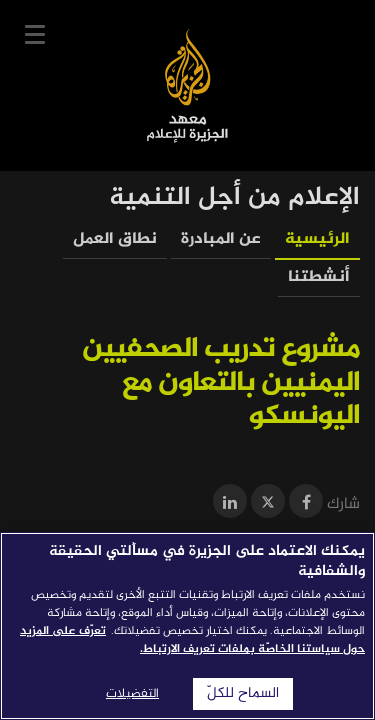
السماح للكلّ (243, 694)
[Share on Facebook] (306, 504)
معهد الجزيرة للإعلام (187, 85)
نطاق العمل (115, 239)
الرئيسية (317, 239)
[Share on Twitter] (268, 504)
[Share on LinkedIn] (230, 504)
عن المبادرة (221, 239)
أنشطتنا (319, 277)
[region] (187, 626)
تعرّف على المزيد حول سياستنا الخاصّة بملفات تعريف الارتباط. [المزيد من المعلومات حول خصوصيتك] (192, 640)
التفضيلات (132, 694)
